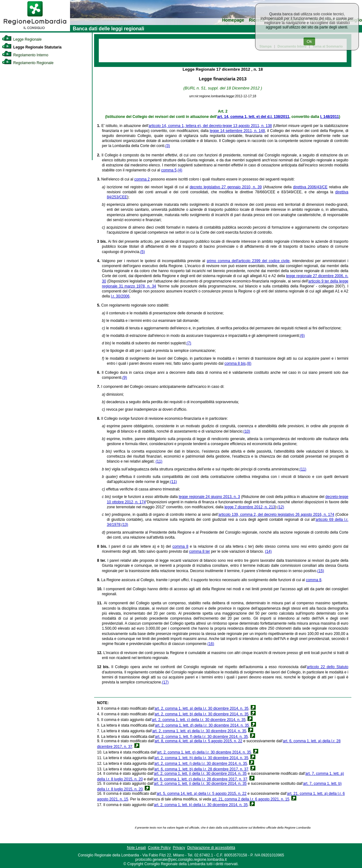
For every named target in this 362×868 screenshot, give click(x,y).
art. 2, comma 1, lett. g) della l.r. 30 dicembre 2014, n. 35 (204, 752)
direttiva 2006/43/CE (310, 187)
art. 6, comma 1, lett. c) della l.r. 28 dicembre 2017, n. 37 (200, 779)
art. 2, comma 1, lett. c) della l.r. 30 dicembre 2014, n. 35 (199, 720)
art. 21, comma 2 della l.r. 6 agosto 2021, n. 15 (251, 799)
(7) (189, 343)
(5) (143, 252)
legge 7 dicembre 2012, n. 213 (250, 507)
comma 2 (142, 179)
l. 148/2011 (329, 117)
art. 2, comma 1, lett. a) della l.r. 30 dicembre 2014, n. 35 (201, 708)
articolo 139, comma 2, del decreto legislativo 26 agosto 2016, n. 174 (276, 515)
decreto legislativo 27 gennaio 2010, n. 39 (226, 187)
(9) (125, 378)
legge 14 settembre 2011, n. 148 (237, 131)
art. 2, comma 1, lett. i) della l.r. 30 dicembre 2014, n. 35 (201, 764)
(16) (211, 644)
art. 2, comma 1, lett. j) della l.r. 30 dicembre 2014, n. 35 (200, 774)
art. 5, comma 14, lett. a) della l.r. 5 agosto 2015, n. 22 (202, 794)
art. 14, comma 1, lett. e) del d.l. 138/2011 (253, 117)
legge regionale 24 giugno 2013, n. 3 (209, 497)
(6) (302, 336)
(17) (165, 682)
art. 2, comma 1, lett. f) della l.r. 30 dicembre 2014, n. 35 (201, 737)
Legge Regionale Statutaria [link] (32, 47)
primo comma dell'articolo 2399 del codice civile (248, 261)
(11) (159, 461)
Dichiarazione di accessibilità (211, 848)
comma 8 (180, 546)
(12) (281, 507)
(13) (125, 525)
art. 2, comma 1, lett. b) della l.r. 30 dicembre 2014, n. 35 (201, 714)
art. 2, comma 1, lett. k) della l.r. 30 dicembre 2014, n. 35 (201, 805)
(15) (321, 571)
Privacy (179, 848)
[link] (35, 30)
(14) (268, 551)
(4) (180, 170)
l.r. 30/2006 (120, 296)
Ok (309, 41)
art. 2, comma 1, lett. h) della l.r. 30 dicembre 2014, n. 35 (201, 758)
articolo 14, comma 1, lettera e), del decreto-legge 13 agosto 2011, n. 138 (210, 126)
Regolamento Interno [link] (25, 55)
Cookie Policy (159, 848)
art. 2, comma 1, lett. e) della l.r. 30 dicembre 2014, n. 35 (199, 731)
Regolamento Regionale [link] (28, 63)
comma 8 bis (235, 363)
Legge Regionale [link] (22, 39)
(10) (247, 431)
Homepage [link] (233, 20)
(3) (168, 146)
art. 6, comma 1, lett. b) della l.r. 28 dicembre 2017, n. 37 (201, 769)
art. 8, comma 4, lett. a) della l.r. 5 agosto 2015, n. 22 (198, 741)
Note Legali (136, 848)
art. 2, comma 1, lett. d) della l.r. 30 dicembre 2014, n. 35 (202, 725)
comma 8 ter (200, 551)
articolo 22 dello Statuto (328, 667)
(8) (249, 363)
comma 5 (169, 170)
